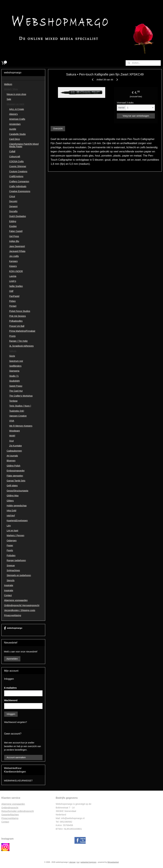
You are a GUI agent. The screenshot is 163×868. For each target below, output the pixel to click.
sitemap (72, 862)
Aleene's (13, 114)
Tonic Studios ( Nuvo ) (20, 406)
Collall (12, 151)
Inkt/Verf (11, 516)
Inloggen (11, 714)
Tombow (13, 401)
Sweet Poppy (16, 386)
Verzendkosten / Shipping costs (20, 610)
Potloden (11, 555)
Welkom (8, 84)
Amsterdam (15, 124)
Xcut (11, 441)
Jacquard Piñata (17, 251)
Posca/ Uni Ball (17, 326)
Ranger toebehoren (16, 560)
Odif (11, 291)
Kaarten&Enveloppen (17, 521)
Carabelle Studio (18, 134)
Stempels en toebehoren (19, 575)
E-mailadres (10, 688)
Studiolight (14, 381)
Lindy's (13, 281)
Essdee (13, 226)
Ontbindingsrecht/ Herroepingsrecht (22, 605)
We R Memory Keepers (21, 426)
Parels (10, 550)
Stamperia (14, 371)
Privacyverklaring (13, 615)
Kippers (13, 266)
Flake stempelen (15, 476)
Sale (9, 99)
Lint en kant (12, 531)
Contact (8, 595)
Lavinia (13, 276)
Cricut (12, 196)
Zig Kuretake (16, 446)
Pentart (13, 306)
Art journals (12, 456)
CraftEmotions (16, 176)
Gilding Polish (14, 466)
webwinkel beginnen (88, 862)
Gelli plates (12, 486)
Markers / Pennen (16, 535)
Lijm (9, 526)
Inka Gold (11, 511)
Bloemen (11, 461)
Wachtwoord (11, 700)
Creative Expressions (20, 191)
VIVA (12, 421)
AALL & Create (17, 109)
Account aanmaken (16, 757)
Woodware (15, 431)
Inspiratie (9, 585)
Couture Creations (18, 171)
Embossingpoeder (16, 471)
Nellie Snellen (16, 286)
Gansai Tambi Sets (16, 481)
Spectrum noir (16, 361)
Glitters (10, 501)
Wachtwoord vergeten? (16, 722)
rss (78, 862)
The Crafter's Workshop (21, 396)
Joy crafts (14, 256)
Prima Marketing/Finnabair (22, 331)
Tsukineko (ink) (17, 411)
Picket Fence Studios (20, 311)
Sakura (13, 351)
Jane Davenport (17, 246)
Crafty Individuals (18, 186)
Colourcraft (15, 157)
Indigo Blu (14, 241)
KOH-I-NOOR (16, 271)
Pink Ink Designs (18, 316)
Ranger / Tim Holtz (18, 341)
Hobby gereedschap (17, 506)
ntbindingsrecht (11, 808)
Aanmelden (12, 659)
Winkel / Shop (11, 89)
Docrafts (13, 211)
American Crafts (17, 119)
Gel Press (14, 236)
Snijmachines (13, 570)
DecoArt (13, 201)
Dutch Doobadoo (18, 216)
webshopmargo (13, 628)
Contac (5, 822)
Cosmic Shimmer (18, 166)
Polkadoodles (16, 321)
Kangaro (13, 261)
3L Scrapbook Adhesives (21, 346)
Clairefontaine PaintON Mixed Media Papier (24, 145)
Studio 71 (14, 376)
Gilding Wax (13, 496)
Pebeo (12, 301)
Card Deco (15, 139)
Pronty (12, 336)
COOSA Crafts (16, 161)
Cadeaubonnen (14, 451)
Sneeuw (11, 565)
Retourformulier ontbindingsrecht (18, 811)
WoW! (12, 436)
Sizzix (12, 356)
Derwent (13, 206)
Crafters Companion (19, 181)
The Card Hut (16, 391)
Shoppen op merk (16, 104)
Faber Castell (16, 231)
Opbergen (12, 541)
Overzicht (58, 129)
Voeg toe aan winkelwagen (136, 116)
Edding (13, 221)
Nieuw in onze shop (16, 94)
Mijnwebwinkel (113, 862)
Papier (10, 545)
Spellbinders (15, 366)
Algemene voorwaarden (16, 600)
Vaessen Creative (18, 416)
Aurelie (13, 129)
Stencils (11, 580)
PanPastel (14, 296)
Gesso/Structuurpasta (17, 491)
